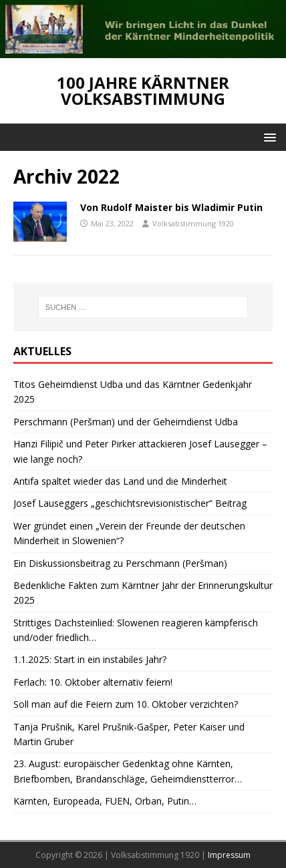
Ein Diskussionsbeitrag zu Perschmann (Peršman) (120, 563)
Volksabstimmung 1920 (193, 223)
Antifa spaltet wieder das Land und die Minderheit (120, 481)
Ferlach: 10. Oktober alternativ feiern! (93, 682)
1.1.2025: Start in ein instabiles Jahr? (90, 659)
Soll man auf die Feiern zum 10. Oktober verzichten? (126, 704)
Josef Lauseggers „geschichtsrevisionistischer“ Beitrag (130, 503)
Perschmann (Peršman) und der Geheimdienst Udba (126, 422)
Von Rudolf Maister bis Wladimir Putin (171, 207)
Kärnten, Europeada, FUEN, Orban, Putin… (105, 801)
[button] (268, 137)
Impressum (229, 855)
